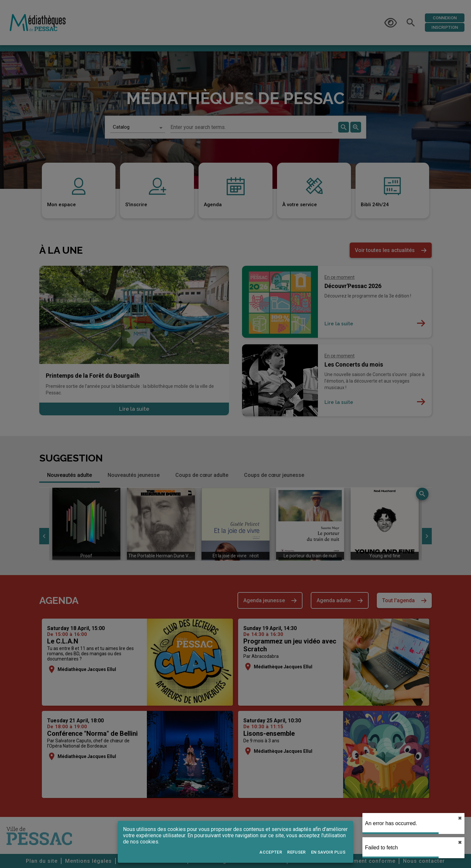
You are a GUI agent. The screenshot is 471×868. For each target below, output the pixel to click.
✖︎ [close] (460, 818)
